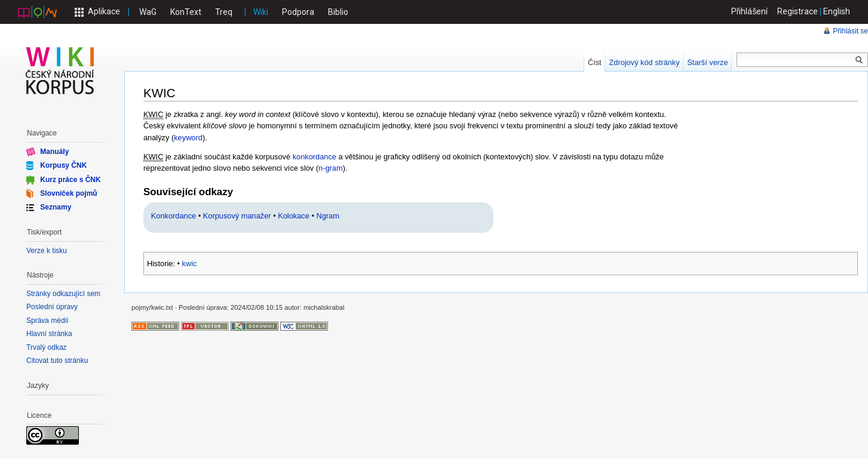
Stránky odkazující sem (63, 294)
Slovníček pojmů (68, 193)
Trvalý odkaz (47, 347)
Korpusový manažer (237, 216)
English (837, 11)
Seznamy (56, 207)
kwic (190, 264)
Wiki (261, 12)
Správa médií (47, 321)
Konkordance (174, 216)
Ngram (327, 216)
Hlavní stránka (49, 334)
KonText (186, 12)
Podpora (298, 12)
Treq (224, 12)
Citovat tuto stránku (57, 361)
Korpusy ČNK (63, 165)
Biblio (338, 12)
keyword (188, 138)
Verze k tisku (47, 251)
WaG (148, 12)
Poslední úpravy (52, 307)
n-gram (331, 168)
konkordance (315, 157)
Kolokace (294, 216)
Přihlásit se (850, 31)
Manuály (54, 152)
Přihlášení (750, 11)
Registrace (798, 11)
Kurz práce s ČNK (70, 179)
